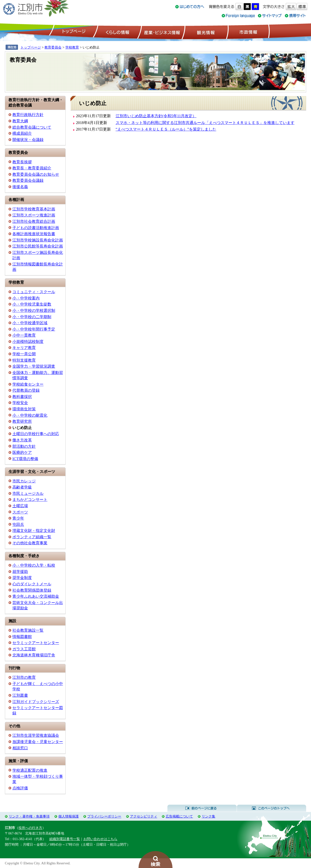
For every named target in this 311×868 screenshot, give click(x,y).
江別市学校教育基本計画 (34, 209)
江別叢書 (20, 695)
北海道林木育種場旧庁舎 (34, 655)
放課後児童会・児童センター (38, 742)
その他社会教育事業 (30, 543)
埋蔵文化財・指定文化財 (34, 531)
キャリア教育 (24, 348)
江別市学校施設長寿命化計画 (38, 240)
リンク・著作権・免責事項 (29, 816)
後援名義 (20, 187)
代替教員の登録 (26, 390)
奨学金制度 (22, 578)
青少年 (18, 518)
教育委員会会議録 (28, 180)
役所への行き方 (30, 828)
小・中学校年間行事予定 (34, 329)
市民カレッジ (24, 481)
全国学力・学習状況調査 (34, 366)
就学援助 (20, 572)
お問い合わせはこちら (100, 839)
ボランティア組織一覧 (32, 537)
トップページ (73, 32)
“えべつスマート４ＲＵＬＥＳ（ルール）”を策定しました (166, 129)
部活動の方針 (24, 446)
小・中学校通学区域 (30, 323)
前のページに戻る (202, 808)
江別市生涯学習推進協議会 (36, 735)
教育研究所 (22, 421)
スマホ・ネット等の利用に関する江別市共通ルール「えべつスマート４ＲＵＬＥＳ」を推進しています (205, 123)
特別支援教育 (24, 360)
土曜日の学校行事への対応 (36, 434)
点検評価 (20, 788)
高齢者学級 (22, 487)
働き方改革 (22, 440)
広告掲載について (179, 816)
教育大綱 (20, 121)
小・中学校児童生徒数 (32, 304)
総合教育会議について (32, 127)
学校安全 (20, 403)
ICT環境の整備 (25, 459)
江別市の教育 (24, 677)
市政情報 (248, 32)
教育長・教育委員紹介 (32, 168)
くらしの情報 (117, 32)
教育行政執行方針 (28, 115)
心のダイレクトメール (32, 584)
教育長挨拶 (22, 162)
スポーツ (20, 512)
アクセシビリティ (144, 816)
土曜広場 (20, 506)
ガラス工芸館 (24, 649)
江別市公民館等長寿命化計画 (38, 246)
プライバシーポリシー (104, 816)
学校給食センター (28, 384)
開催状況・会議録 (28, 140)
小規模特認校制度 (28, 342)
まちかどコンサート (30, 500)
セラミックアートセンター (36, 643)
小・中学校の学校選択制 (34, 310)
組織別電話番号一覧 (65, 839)
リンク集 (208, 816)
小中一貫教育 (24, 335)
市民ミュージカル (28, 493)
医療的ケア (22, 452)
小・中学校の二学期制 (32, 317)
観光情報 (205, 32)
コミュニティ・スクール (34, 292)
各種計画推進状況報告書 (34, 234)
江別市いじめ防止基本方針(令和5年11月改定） (156, 116)
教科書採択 (22, 397)
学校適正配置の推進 (30, 770)
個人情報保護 (69, 816)
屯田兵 (18, 525)
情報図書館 (22, 637)
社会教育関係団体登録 (32, 590)
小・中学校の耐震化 (30, 415)
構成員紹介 (22, 133)
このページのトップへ (272, 808)
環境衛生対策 (24, 409)
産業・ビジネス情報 (161, 32)
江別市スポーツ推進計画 (34, 215)
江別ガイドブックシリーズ (36, 702)
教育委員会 (53, 47)
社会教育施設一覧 (28, 630)
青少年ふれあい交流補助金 (36, 596)
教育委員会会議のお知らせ (36, 174)
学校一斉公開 (24, 354)
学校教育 (72, 47)
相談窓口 (20, 748)
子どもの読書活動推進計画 (36, 228)
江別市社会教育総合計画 (34, 221)
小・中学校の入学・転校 (34, 565)
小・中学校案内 (26, 298)
